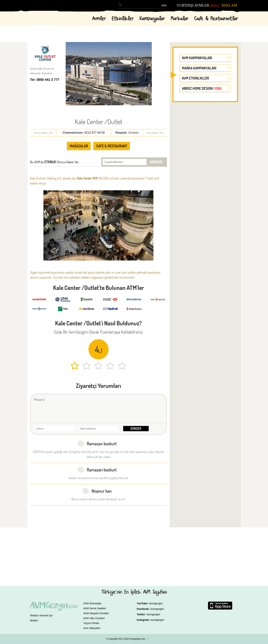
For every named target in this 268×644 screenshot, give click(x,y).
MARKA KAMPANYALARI (199, 68)
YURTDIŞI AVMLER (198, 5)
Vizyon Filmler (91, 623)
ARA (164, 5)
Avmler (99, 19)
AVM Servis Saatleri (95, 608)
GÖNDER (156, 162)
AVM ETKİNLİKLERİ (195, 78)
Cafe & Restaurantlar (216, 19)
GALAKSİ (157, 639)
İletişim (34, 620)
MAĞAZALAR (79, 146)
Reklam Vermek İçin (41, 615)
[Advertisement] (205, 162)
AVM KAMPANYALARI (197, 58)
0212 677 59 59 (94, 133)
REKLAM (229, 5)
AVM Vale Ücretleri (94, 618)
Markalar (180, 19)
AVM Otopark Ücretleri (96, 613)
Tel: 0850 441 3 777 (45, 80)
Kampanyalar (152, 19)
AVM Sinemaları (92, 603)
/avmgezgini (156, 603)
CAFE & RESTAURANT (112, 146)
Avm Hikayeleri (92, 628)
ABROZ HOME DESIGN (202, 88)
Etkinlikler (123, 19)
